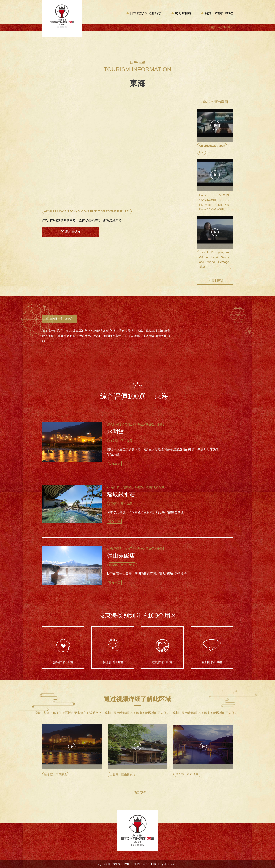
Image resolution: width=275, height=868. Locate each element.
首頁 (213, 27)
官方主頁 (114, 463)
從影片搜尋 (224, 27)
